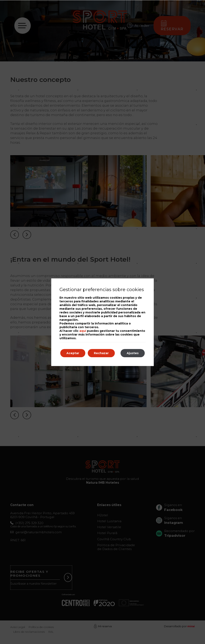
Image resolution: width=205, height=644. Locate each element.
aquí (83, 331)
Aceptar (73, 353)
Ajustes (133, 353)
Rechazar (101, 353)
